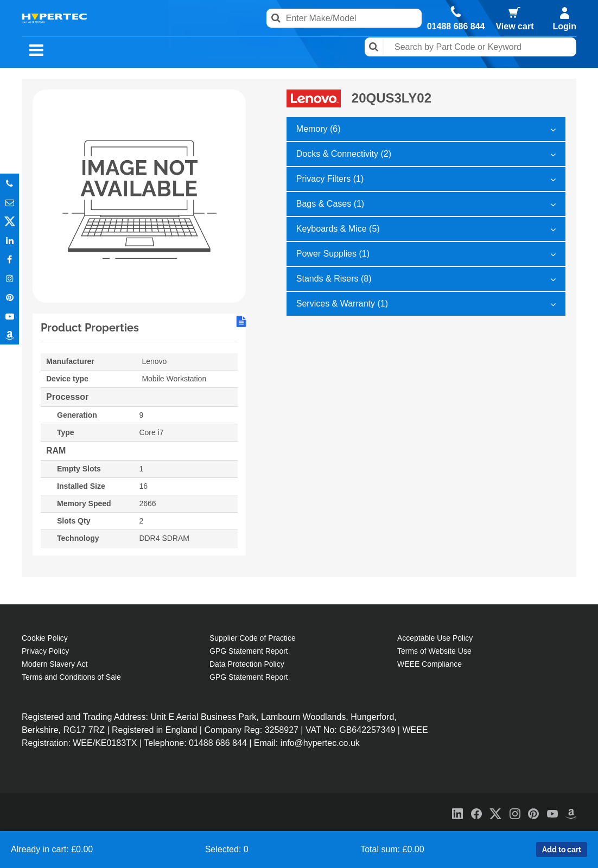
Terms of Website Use (434, 651)
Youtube (9, 316)
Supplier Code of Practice (253, 638)
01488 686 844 (456, 27)
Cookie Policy (45, 638)
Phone (9, 183)
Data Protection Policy (247, 664)
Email (9, 202)
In (9, 240)
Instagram (9, 278)
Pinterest (9, 297)
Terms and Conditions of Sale (71, 677)
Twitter (9, 221)
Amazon (9, 335)
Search (374, 47)
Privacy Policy (45, 651)
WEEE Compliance (430, 664)
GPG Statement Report (249, 651)
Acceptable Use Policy (435, 638)
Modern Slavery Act (55, 664)
